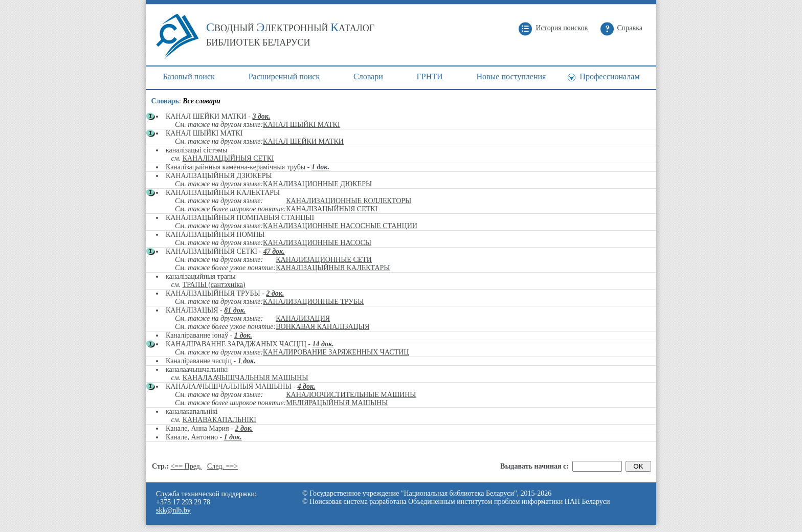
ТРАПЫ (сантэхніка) (214, 285)
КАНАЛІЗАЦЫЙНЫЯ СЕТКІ (228, 158)
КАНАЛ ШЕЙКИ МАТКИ (303, 141)
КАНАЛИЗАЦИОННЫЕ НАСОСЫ (317, 243)
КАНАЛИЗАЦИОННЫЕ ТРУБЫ (313, 302)
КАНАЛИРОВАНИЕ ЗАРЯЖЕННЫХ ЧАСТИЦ (336, 352)
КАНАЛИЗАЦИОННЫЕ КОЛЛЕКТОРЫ (349, 201)
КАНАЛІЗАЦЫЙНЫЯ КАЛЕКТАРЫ (333, 268)
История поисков (562, 28)
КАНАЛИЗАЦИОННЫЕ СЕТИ (324, 260)
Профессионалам (609, 76)
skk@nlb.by (173, 510)
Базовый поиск (188, 76)
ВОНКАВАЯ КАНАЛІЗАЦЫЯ (322, 327)
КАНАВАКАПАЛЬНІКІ (219, 420)
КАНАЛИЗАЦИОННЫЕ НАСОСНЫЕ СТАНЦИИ (340, 226)
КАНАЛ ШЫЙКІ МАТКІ (302, 125)
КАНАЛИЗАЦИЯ (303, 318)
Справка (630, 28)
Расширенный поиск (284, 76)
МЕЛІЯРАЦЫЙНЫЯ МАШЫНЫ (337, 403)
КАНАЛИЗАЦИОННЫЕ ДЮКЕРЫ (317, 184)
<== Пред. (186, 466)
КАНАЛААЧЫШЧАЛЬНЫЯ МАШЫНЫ (246, 378)
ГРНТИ (430, 76)
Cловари (368, 76)
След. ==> (222, 466)
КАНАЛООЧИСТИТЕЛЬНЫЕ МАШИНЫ (351, 395)
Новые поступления (511, 76)
